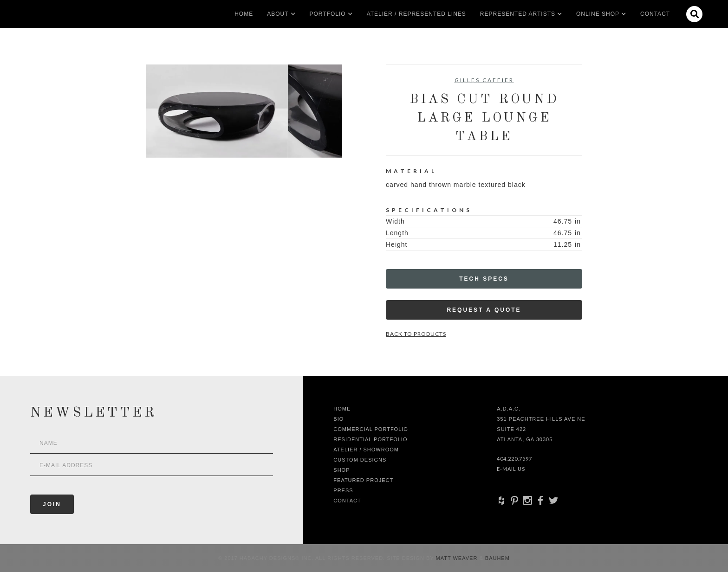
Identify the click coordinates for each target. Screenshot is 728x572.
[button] (278, 14)
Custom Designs (360, 460)
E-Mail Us (511, 469)
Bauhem (497, 558)
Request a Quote (484, 310)
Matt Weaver (458, 558)
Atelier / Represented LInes (416, 14)
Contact (655, 14)
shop (341, 470)
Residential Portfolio (370, 439)
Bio (338, 419)
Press (343, 490)
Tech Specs (484, 279)
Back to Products (416, 334)
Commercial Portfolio (371, 429)
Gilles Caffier (484, 80)
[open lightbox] (244, 111)
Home (244, 14)
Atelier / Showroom (366, 450)
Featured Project (363, 480)
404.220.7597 (514, 459)
